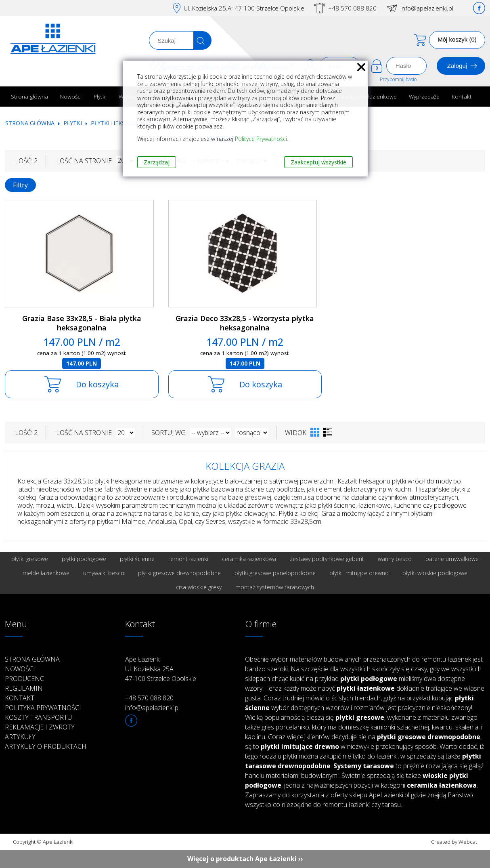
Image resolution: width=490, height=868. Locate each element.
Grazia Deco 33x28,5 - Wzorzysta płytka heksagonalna (245, 323)
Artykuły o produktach (46, 746)
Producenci (25, 679)
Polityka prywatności (43, 708)
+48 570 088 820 (352, 8)
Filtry (20, 185)
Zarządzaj (157, 162)
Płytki (100, 96)
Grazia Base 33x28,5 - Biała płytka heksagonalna (82, 323)
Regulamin (24, 688)
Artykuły (20, 737)
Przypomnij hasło (398, 79)
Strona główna (29, 96)
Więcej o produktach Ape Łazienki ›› (245, 859)
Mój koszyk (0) (457, 39)
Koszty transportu (38, 717)
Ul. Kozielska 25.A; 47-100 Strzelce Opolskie (244, 8)
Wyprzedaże (424, 96)
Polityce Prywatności (261, 139)
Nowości (71, 96)
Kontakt (462, 96)
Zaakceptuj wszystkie (318, 162)
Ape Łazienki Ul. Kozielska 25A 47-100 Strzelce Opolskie (161, 669)
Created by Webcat (454, 842)
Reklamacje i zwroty (40, 727)
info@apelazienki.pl (427, 8)
